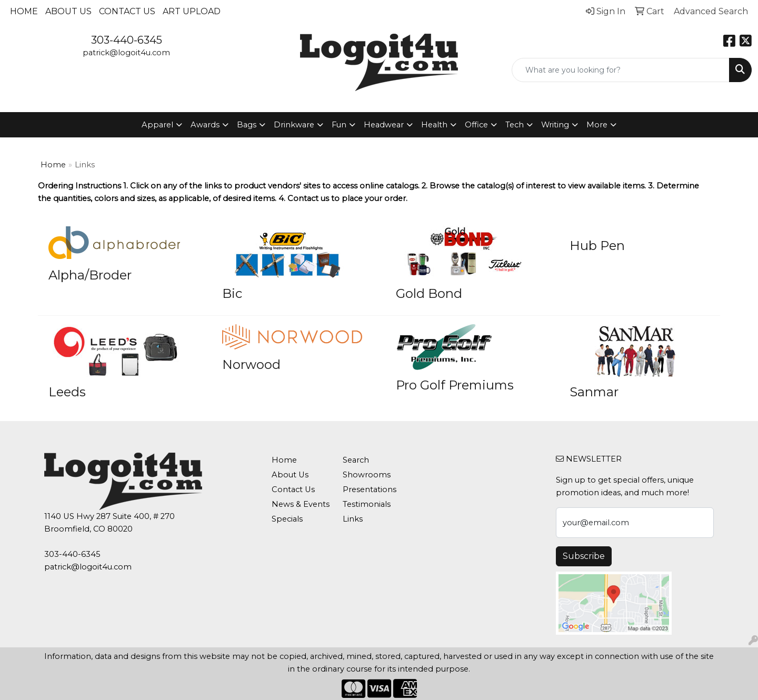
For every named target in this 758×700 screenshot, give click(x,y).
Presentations (370, 489)
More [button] (597, 125)
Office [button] (476, 125)
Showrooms (367, 475)
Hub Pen (597, 246)
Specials (287, 519)
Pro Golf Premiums (455, 385)
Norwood (251, 364)
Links (353, 519)
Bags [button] (247, 125)
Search (356, 460)
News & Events (301, 504)
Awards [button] (205, 125)
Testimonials (367, 504)
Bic (232, 293)
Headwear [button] (384, 125)
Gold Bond (429, 293)
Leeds (67, 392)
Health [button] (434, 125)
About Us (68, 11)
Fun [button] (339, 125)
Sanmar (594, 392)
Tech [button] (515, 125)
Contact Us (127, 11)
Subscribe (584, 556)
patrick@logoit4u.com (126, 53)
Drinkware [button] (294, 125)
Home (24, 11)
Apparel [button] (157, 125)
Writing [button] (555, 125)
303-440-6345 (127, 40)
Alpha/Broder (90, 275)
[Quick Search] (621, 70)
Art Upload (192, 11)
